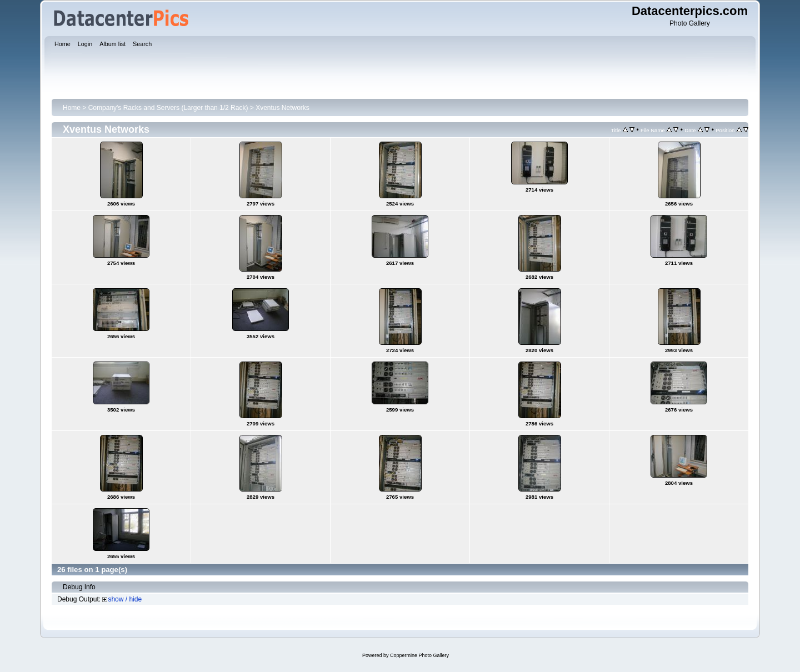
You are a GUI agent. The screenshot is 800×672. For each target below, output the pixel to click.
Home (72, 108)
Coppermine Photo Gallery (419, 655)
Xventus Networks (282, 108)
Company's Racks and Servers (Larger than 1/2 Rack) (168, 108)
